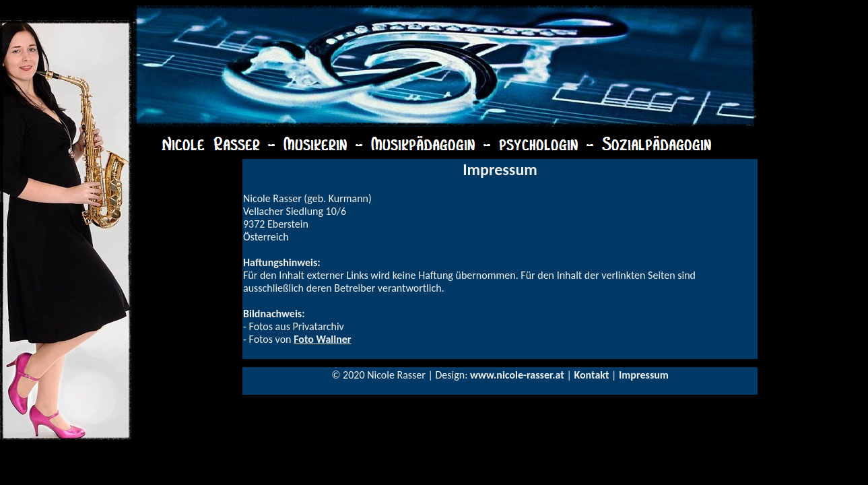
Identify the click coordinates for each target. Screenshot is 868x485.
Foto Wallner (322, 339)
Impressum (644, 375)
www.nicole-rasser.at (517, 375)
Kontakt (591, 375)
